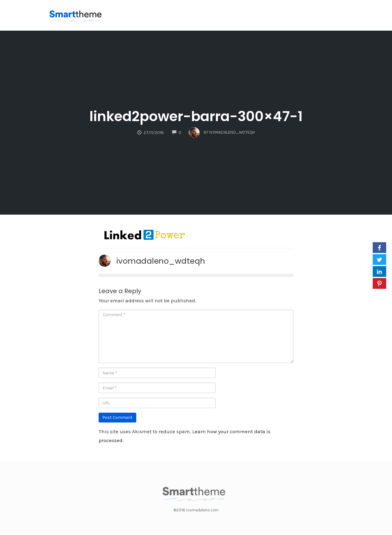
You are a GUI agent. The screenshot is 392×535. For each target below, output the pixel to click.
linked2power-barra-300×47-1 (196, 116)
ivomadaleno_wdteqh (161, 261)
